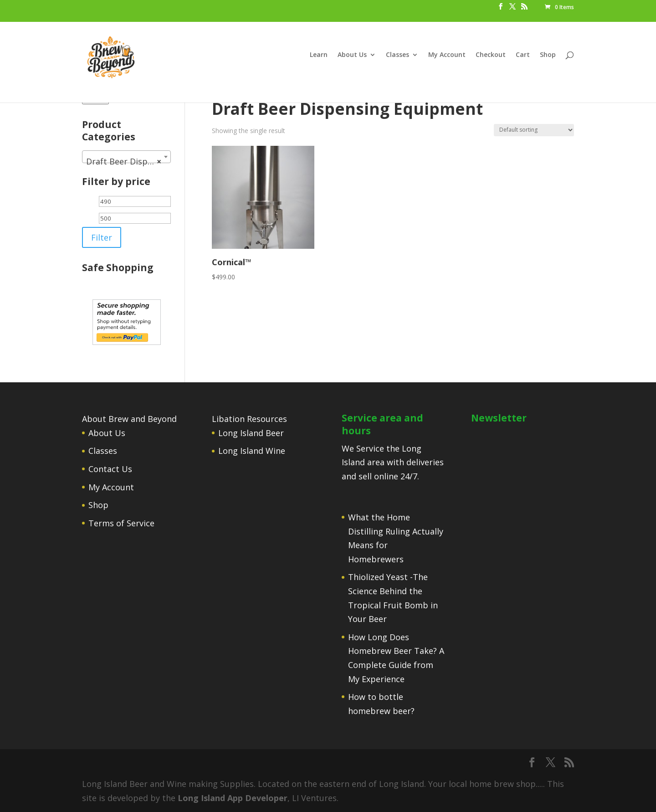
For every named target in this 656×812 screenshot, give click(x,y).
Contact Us (110, 469)
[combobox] (126, 157)
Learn (319, 55)
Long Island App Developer (233, 798)
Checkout (491, 55)
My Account (447, 55)
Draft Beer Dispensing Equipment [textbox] (128, 161)
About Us (352, 55)
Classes (397, 55)
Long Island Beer (251, 433)
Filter (102, 237)
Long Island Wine (252, 451)
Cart (523, 55)
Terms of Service (121, 523)
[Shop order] (534, 130)
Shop (548, 55)
